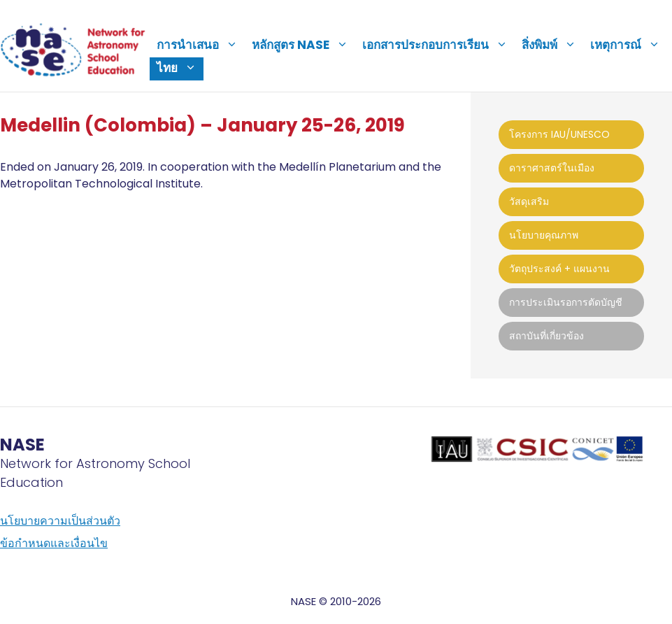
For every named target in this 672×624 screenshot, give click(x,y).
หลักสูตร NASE (303, 45)
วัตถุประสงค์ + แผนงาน (559, 269)
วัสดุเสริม (529, 201)
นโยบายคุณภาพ (544, 235)
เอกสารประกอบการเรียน (438, 45)
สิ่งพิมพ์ (552, 45)
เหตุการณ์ (629, 45)
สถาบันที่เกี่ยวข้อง (546, 336)
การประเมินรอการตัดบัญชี (566, 302)
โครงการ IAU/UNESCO (559, 134)
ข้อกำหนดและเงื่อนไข (54, 543)
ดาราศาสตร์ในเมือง (552, 168)
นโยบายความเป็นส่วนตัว (60, 521)
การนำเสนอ (201, 45)
